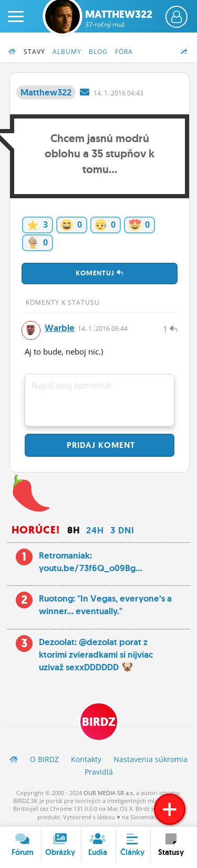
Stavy (34, 52)
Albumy (67, 52)
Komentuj (100, 273)
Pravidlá (99, 772)
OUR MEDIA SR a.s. (109, 793)
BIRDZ (99, 722)
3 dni (122, 530)
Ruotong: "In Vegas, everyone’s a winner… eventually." (105, 605)
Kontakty (86, 759)
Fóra (124, 52)
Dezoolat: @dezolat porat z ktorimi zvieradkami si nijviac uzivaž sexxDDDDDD (96, 655)
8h (74, 530)
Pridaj (100, 445)
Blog (98, 52)
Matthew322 (119, 18)
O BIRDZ (44, 759)
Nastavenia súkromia (151, 759)
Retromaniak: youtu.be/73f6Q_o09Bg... (91, 562)
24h (95, 530)
